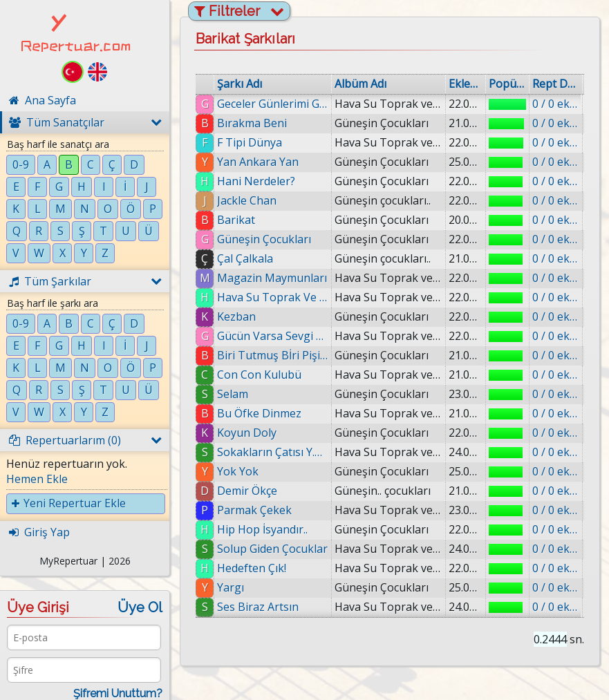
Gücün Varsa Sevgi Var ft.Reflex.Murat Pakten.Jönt (273, 336)
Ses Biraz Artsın (258, 607)
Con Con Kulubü (259, 375)
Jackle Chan (247, 200)
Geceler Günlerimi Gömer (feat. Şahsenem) (273, 104)
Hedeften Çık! (252, 568)
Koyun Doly (247, 433)
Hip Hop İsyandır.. (262, 529)
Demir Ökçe (247, 491)
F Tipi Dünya (250, 142)
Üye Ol (140, 607)
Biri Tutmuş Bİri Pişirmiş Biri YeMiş (273, 355)
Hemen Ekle (37, 479)
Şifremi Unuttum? (118, 693)
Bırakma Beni (252, 123)
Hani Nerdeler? (256, 181)
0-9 (21, 164)
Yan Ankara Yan (258, 162)
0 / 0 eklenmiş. (556, 104)
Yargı (231, 587)
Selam (233, 394)
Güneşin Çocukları (264, 239)
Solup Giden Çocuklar (272, 549)
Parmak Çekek (254, 510)
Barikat (236, 220)
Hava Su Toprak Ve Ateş (273, 297)
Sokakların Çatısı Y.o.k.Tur (273, 452)
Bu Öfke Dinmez (259, 413)
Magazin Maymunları (272, 278)
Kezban (236, 316)
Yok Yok (238, 471)
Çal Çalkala (245, 258)
